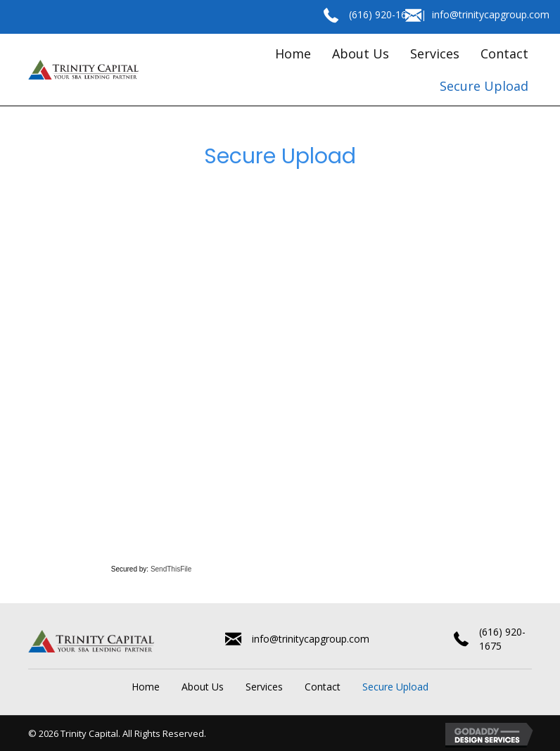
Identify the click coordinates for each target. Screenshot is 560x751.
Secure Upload (395, 687)
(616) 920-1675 (383, 14)
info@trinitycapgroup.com (491, 14)
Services (264, 687)
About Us (203, 687)
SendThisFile (171, 569)
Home (146, 687)
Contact (323, 687)
